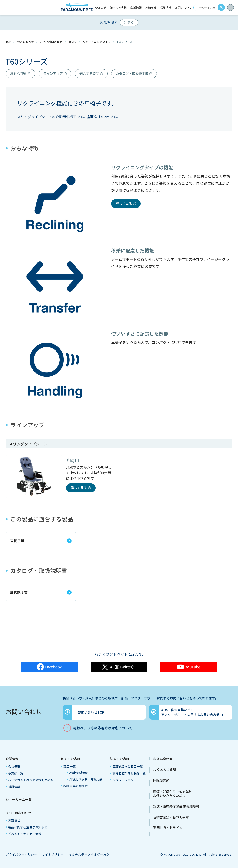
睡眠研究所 (161, 780)
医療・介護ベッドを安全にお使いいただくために (173, 793)
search (221, 7)
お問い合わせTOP (91, 712)
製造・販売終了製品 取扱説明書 (176, 806)
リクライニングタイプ (97, 42)
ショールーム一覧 (19, 799)
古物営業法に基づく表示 (171, 817)
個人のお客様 (26, 42)
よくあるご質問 (165, 770)
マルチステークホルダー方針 (89, 854)
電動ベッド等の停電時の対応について (103, 728)
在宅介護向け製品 (51, 42)
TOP (8, 42)
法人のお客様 (120, 759)
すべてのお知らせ (18, 813)
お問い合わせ (183, 7)
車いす (73, 42)
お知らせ (151, 7)
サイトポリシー (53, 854)
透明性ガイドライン (168, 828)
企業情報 (12, 759)
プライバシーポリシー (21, 854)
